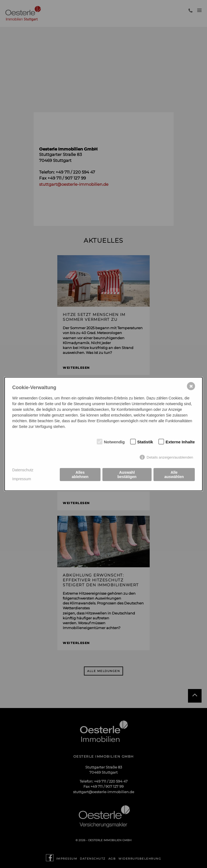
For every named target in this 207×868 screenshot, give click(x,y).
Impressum (22, 479)
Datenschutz (23, 470)
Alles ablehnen (80, 475)
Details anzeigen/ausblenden (170, 457)
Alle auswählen (174, 475)
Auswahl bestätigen (127, 475)
